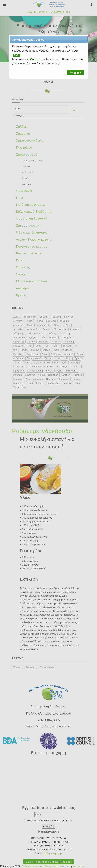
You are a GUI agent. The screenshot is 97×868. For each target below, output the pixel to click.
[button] (75, 73)
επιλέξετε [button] (33, 59)
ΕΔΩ (16, 55)
